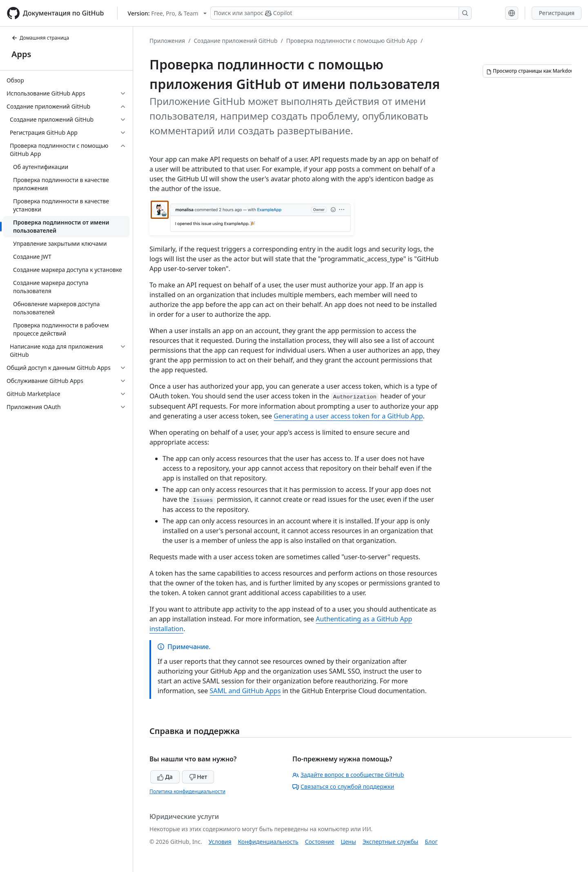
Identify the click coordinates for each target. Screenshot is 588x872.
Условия (220, 842)
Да (165, 777)
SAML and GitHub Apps (245, 691)
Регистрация (557, 13)
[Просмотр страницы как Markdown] (532, 71)
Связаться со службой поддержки (343, 786)
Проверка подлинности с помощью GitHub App (352, 41)
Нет (198, 777)
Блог (431, 842)
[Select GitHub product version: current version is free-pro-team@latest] (167, 13)
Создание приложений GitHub (235, 41)
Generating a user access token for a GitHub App (348, 416)
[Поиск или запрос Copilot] (341, 13)
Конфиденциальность (268, 842)
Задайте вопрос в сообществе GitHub (348, 775)
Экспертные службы (391, 842)
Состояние (320, 842)
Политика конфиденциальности (187, 791)
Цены (349, 842)
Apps (21, 54)
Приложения (167, 41)
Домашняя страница (40, 38)
